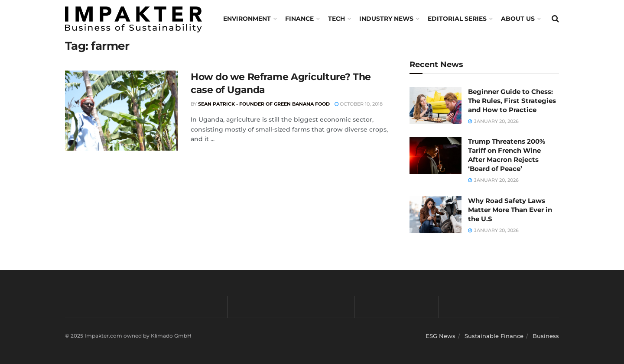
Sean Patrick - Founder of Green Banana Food (264, 104)
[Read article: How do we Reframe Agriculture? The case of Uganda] (121, 111)
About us (518, 19)
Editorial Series (457, 19)
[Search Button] (555, 19)
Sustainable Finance (494, 336)
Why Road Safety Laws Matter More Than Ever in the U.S (510, 210)
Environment (247, 19)
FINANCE (299, 19)
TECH (336, 19)
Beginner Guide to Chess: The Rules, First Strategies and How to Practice (512, 101)
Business (546, 336)
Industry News (386, 19)
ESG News (440, 336)
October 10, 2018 (359, 104)
